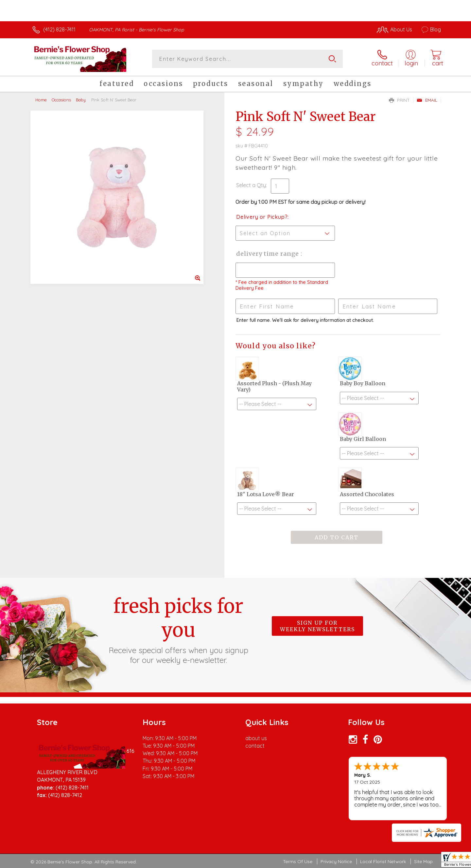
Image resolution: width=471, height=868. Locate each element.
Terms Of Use (298, 861)
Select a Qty (251, 185)
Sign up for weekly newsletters (317, 626)
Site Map (423, 861)
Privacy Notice (336, 861)
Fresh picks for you (178, 630)
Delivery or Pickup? (262, 217)
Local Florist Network (383, 861)
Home (41, 100)
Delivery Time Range (268, 254)
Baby (81, 100)
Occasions (61, 100)
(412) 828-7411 (59, 29)
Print (399, 100)
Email (427, 100)
